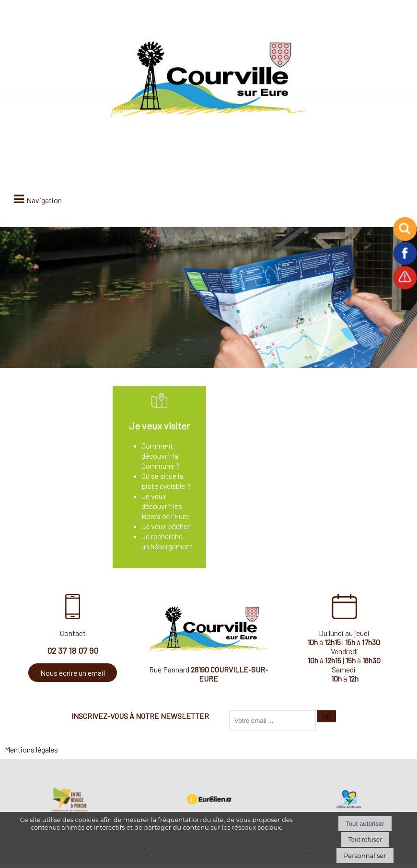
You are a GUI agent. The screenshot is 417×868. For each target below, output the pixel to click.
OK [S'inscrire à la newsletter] (327, 716)
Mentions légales (31, 749)
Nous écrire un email (73, 673)
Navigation (44, 200)
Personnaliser (365, 856)
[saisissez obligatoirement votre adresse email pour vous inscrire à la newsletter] (272, 720)
